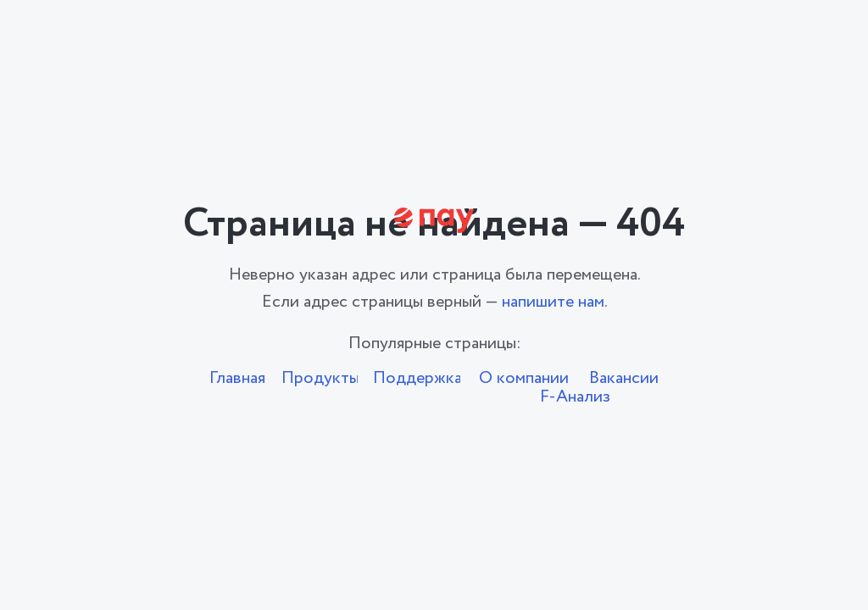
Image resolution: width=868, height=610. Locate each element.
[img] (434, 220)
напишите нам (553, 302)
